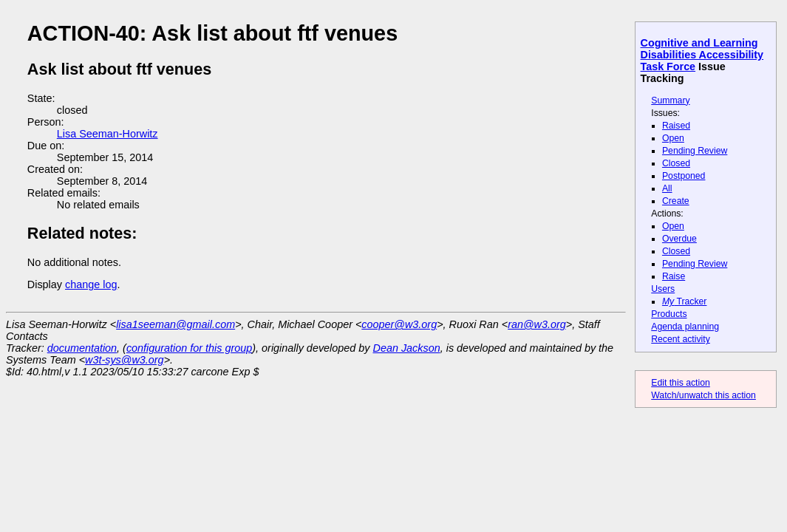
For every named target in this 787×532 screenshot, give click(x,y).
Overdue (679, 239)
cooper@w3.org (399, 324)
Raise (674, 276)
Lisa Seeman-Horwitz (108, 134)
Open (673, 138)
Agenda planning (685, 327)
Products (669, 314)
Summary (670, 100)
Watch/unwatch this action (703, 395)
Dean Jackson (407, 348)
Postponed (684, 176)
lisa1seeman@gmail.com (176, 324)
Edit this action (681, 383)
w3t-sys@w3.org (125, 360)
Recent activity (681, 339)
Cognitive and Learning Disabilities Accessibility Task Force (702, 55)
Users (663, 289)
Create (676, 201)
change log (91, 284)
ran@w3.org (537, 324)
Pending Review (695, 151)
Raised (676, 126)
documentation (82, 348)
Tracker (685, 301)
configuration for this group (189, 348)
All (667, 188)
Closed (676, 163)
